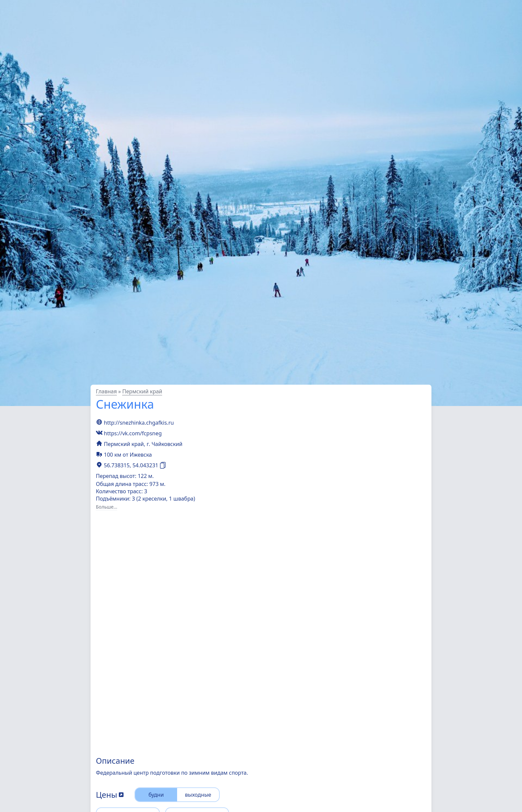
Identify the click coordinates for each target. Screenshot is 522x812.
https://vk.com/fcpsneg (133, 433)
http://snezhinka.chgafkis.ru (139, 423)
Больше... (107, 507)
